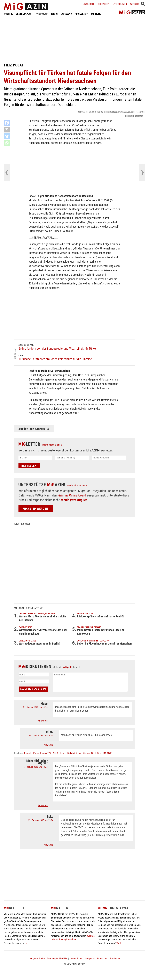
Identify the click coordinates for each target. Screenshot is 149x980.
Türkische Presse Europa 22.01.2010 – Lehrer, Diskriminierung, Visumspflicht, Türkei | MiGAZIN (68, 753)
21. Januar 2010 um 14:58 (35, 707)
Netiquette (68, 667)
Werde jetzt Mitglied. (75, 500)
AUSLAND (67, 14)
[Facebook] (7, 123)
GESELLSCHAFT (24, 14)
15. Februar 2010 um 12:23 (35, 767)
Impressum (102, 959)
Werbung (135, 4)
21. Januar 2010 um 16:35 (41, 736)
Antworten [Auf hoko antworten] (49, 845)
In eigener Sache (37, 959)
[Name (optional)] (109, 458)
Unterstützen (120, 4)
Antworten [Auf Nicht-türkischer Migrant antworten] (43, 805)
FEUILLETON (81, 14)
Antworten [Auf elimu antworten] (49, 745)
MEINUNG (96, 14)
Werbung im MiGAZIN (57, 959)
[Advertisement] (74, 39)
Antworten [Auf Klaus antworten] (43, 721)
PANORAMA (42, 14)
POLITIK (8, 14)
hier (27, 943)
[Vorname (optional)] (72, 458)
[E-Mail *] (35, 458)
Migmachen (104, 4)
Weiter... (120, 943)
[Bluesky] (7, 136)
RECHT (55, 14)
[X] (7, 130)
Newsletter (89, 4)
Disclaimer (115, 959)
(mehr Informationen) (52, 445)
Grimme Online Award (72, 495)
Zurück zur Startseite (34, 429)
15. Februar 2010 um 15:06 (41, 820)
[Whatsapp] (7, 143)
